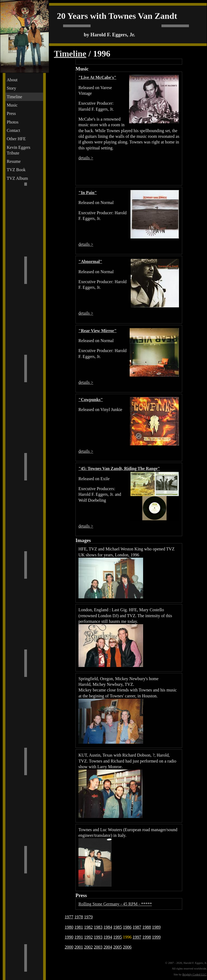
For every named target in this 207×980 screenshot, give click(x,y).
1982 (88, 927)
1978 (79, 917)
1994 (108, 937)
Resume (14, 161)
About (12, 80)
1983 (98, 927)
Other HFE (16, 139)
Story (11, 88)
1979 (88, 917)
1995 (118, 937)
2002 (88, 947)
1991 (79, 937)
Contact (13, 130)
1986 (127, 927)
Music (12, 105)
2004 (108, 947)
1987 (137, 927)
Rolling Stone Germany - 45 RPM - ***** (115, 904)
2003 (98, 947)
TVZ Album (17, 178)
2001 (79, 947)
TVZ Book (16, 170)
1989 (156, 927)
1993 (98, 937)
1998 (147, 937)
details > (86, 158)
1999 (156, 937)
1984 (108, 927)
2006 (127, 947)
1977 (69, 917)
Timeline (14, 97)
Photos (13, 122)
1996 (127, 937)
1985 (118, 927)
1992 (88, 937)
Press (11, 113)
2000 (69, 947)
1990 (69, 937)
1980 (69, 927)
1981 (79, 927)
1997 (137, 937)
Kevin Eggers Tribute (19, 150)
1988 (147, 927)
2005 (118, 947)
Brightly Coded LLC (194, 974)
